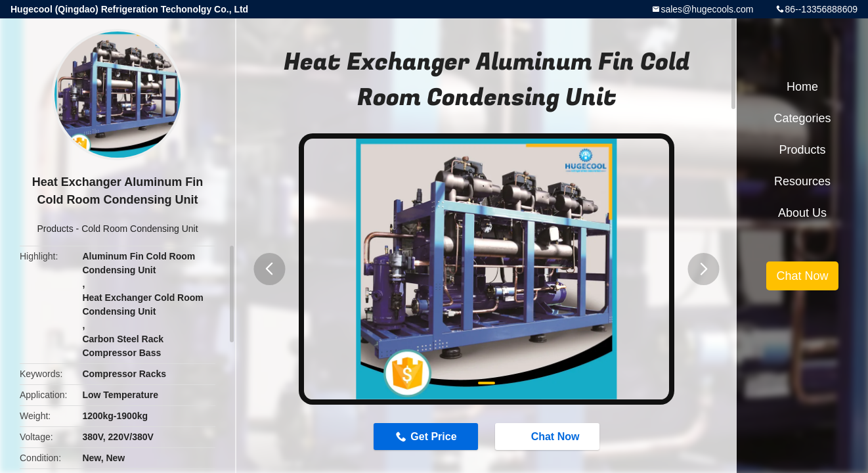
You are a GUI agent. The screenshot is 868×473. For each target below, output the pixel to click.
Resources (802, 181)
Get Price (433, 437)
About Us (802, 213)
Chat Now (549, 436)
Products (55, 229)
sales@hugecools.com (707, 9)
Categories (802, 118)
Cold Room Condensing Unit (140, 229)
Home (802, 87)
